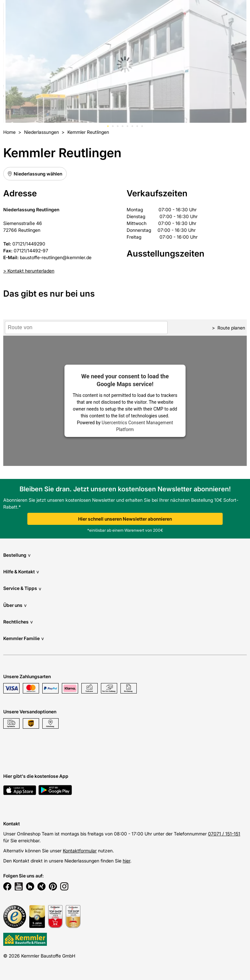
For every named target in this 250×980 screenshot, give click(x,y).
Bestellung (17, 555)
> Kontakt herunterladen (29, 271)
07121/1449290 (29, 244)
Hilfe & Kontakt (21, 572)
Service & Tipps (22, 588)
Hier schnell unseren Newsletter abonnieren (125, 519)
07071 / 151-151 (224, 834)
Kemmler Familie (24, 638)
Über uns (15, 605)
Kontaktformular (80, 851)
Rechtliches (18, 622)
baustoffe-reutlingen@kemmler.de (56, 257)
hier (126, 861)
